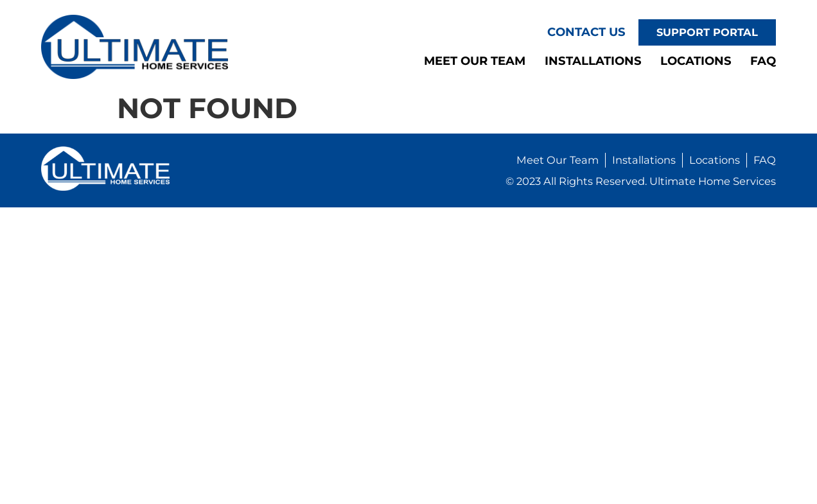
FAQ (763, 61)
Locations (696, 61)
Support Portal (707, 32)
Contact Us (586, 32)
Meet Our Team (475, 61)
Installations (593, 61)
